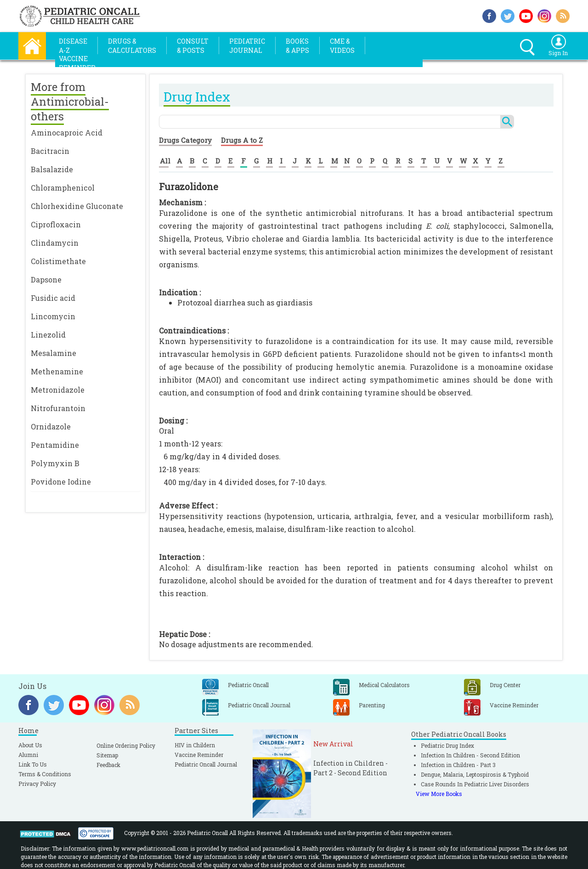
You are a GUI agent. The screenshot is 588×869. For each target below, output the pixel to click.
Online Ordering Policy (126, 745)
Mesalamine (54, 353)
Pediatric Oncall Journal (206, 764)
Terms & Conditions (45, 774)
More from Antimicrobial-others (70, 102)
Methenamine (57, 371)
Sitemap (107, 755)
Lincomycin (53, 316)
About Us (30, 745)
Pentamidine (55, 445)
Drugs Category (185, 140)
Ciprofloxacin (56, 224)
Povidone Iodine (61, 482)
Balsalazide (52, 169)
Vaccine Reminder (199, 755)
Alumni (28, 755)
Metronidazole (58, 390)
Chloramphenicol (63, 188)
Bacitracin (50, 151)
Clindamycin (55, 243)
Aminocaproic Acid (67, 133)
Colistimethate (58, 261)
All (165, 161)
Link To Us (33, 764)
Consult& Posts (193, 46)
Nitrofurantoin (58, 408)
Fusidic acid (53, 298)
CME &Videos (342, 46)
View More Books (439, 794)
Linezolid (48, 335)
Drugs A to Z (242, 140)
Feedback (108, 765)
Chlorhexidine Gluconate (77, 206)
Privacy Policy (37, 784)
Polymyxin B (55, 463)
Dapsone (46, 279)
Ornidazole (51, 426)
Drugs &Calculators (132, 46)
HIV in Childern (195, 745)
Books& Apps (297, 46)
